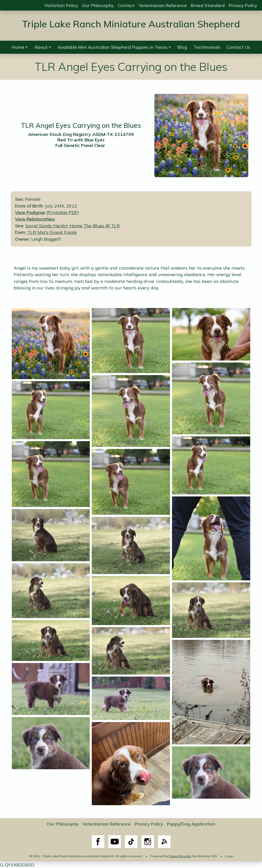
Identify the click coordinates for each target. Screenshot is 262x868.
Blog (182, 47)
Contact (126, 5)
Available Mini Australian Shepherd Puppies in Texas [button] (113, 47)
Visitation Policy (61, 5)
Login (229, 856)
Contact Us (238, 47)
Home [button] (18, 47)
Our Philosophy (98, 5)
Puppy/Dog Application (191, 824)
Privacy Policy (243, 5)
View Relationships (35, 219)
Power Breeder (180, 856)
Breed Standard (208, 5)
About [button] (41, 47)
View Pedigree (30, 212)
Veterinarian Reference (163, 5)
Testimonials (207, 47)
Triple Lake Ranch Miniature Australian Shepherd (131, 24)
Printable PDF (63, 212)
